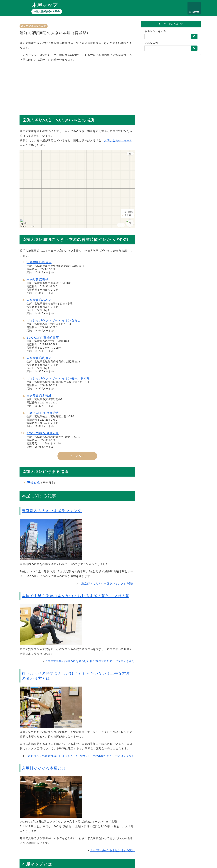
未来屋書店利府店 (39, 358)
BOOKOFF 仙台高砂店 (43, 413)
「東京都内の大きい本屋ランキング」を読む (107, 584)
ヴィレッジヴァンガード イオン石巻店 (54, 320)
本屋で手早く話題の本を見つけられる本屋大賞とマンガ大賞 (76, 596)
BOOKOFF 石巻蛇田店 (43, 338)
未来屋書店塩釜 (37, 280)
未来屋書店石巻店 (39, 300)
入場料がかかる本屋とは (44, 768)
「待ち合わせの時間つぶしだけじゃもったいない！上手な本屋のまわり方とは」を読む (80, 756)
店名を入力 (151, 43)
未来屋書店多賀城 (39, 396)
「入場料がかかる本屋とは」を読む (112, 850)
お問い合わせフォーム (118, 141)
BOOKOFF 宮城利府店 (43, 433)
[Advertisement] (77, 87)
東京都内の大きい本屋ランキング (52, 511)
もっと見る (77, 456)
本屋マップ (45, 5)
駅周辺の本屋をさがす (34, 26)
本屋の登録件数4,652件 (47, 11)
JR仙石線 (33, 482)
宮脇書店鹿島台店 (39, 262)
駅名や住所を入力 (155, 31)
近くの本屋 (194, 12)
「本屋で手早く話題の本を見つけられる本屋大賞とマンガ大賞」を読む (90, 661)
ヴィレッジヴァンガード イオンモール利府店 (58, 378)
